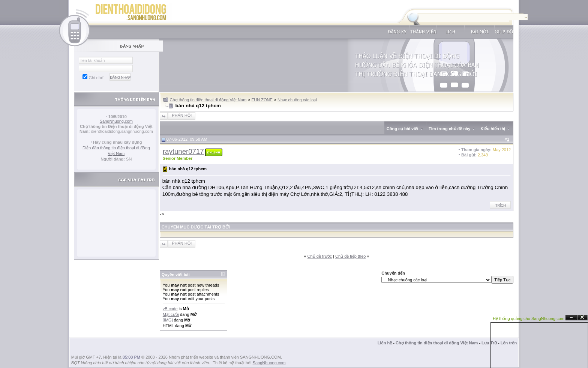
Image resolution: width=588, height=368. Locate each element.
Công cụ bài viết (403, 129)
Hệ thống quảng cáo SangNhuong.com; (529, 318)
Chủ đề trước (320, 256)
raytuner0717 (183, 151)
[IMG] (168, 320)
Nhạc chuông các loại (297, 100)
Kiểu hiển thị (493, 129)
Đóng (582, 318)
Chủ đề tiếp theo (350, 256)
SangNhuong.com (116, 121)
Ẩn (571, 318)
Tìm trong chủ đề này (449, 129)
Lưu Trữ (489, 343)
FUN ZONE (262, 100)
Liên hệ (385, 343)
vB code (170, 309)
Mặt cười (171, 314)
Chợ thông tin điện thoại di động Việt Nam (208, 100)
